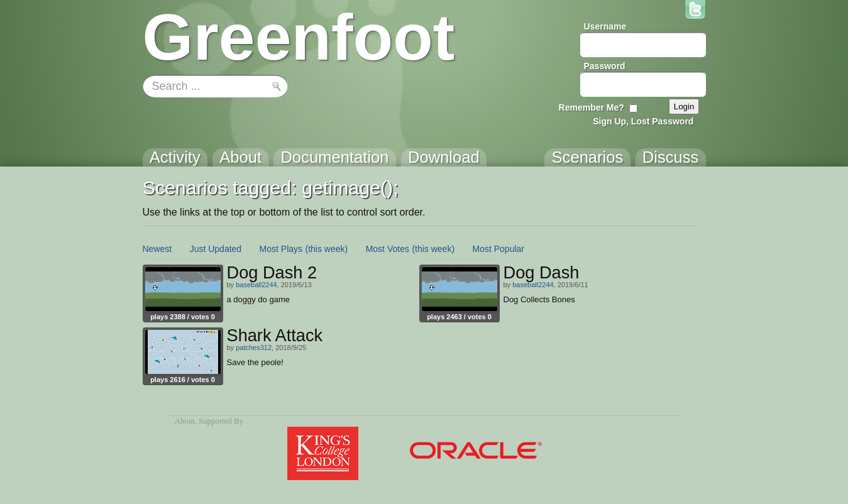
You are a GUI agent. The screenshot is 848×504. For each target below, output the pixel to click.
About (185, 421)
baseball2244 (256, 285)
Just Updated (216, 249)
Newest (157, 249)
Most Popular (498, 249)
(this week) (327, 249)
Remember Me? (592, 107)
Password (605, 66)
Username (605, 26)
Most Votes (388, 249)
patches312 (254, 348)
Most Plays (281, 249)
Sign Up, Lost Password (643, 121)
